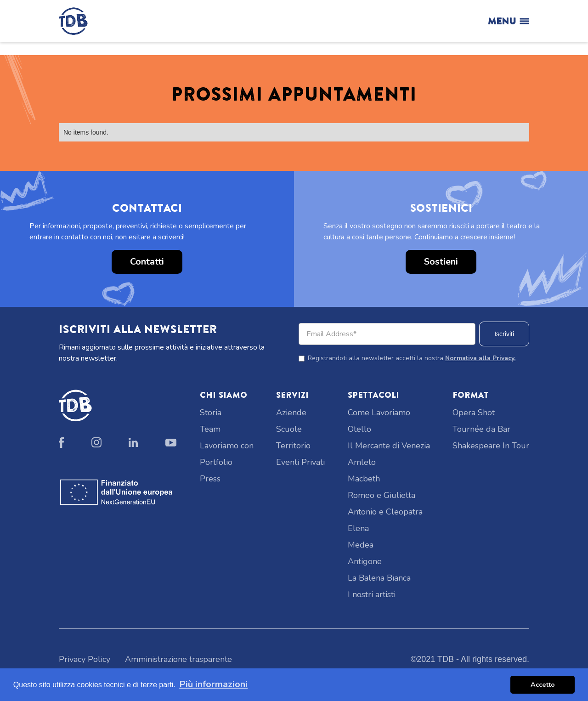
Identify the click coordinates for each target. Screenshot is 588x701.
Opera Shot (474, 413)
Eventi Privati (300, 462)
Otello (359, 429)
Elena (358, 528)
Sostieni (441, 262)
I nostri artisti (372, 594)
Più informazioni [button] (213, 684)
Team (210, 429)
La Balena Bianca (379, 578)
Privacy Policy (85, 659)
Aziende (291, 413)
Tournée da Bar (481, 429)
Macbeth (364, 479)
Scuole (289, 429)
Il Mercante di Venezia (389, 446)
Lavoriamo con (227, 446)
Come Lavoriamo (379, 413)
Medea (361, 545)
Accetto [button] (543, 684)
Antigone (365, 561)
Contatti (147, 262)
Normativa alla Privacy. (480, 358)
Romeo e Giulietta (382, 495)
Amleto (362, 462)
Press (210, 479)
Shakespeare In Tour (491, 446)
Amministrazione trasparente (178, 659)
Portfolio (216, 462)
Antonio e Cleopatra (385, 512)
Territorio (293, 446)
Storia (211, 413)
